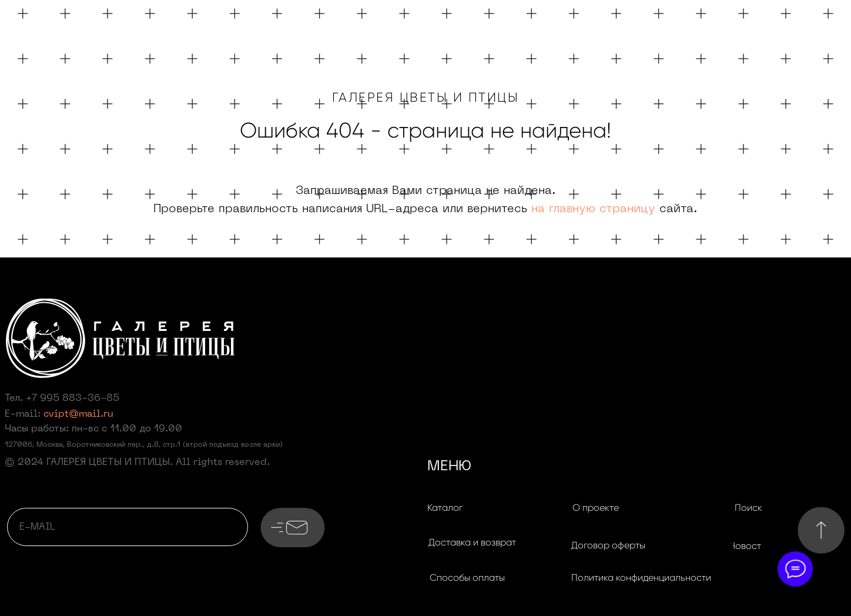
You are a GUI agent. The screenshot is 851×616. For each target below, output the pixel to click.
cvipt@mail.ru (78, 414)
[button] (472, 543)
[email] (128, 527)
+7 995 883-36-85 (73, 399)
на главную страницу (593, 209)
